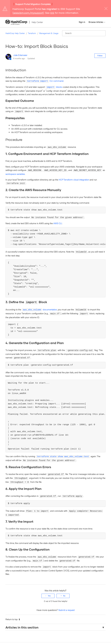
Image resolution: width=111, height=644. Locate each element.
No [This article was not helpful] (64, 586)
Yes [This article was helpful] (49, 586)
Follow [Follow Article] (100, 56)
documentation (39, 306)
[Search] (84, 33)
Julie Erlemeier (20, 55)
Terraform (32, 33)
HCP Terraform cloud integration (74, 177)
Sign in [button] (82, 22)
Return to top (13, 609)
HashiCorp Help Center (15, 33)
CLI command (45, 81)
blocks (54, 86)
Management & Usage (49, 33)
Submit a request (66, 600)
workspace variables (15, 172)
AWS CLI (58, 220)
